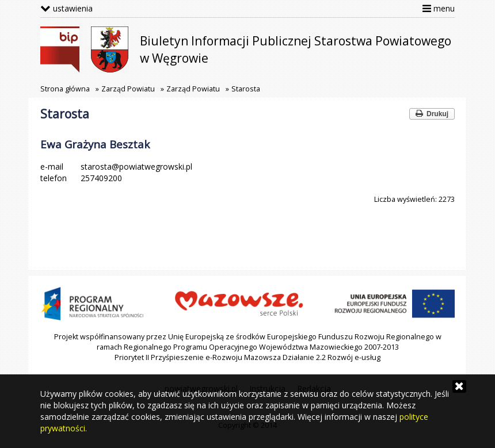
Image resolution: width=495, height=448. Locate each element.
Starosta (246, 89)
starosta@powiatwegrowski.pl (136, 166)
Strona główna (65, 89)
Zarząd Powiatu (128, 89)
